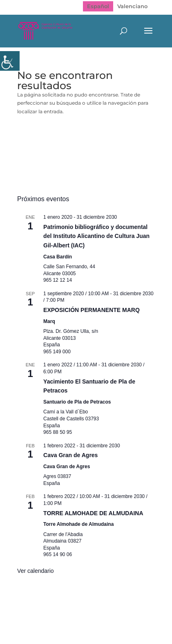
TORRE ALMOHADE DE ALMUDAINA (93, 513)
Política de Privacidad (102, 610)
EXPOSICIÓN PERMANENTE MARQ (92, 310)
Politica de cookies (81, 619)
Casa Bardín (58, 257)
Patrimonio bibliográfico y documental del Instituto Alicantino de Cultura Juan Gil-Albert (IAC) (96, 236)
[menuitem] (98, 6)
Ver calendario (36, 571)
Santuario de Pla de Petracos (77, 402)
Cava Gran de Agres (70, 455)
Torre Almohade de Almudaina (78, 524)
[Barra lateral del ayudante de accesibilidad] (10, 61)
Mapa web (44, 610)
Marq (49, 321)
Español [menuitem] (98, 6)
